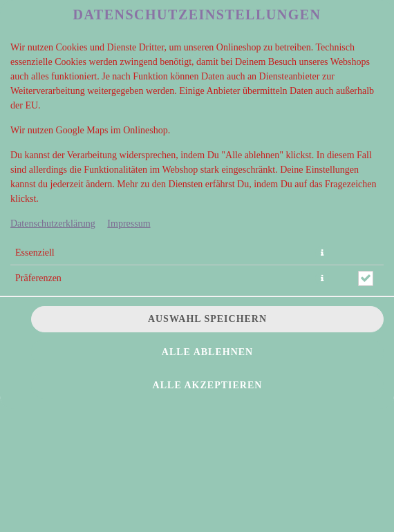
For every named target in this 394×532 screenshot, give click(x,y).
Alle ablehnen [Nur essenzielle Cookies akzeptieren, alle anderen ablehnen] (207, 352)
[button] (322, 253)
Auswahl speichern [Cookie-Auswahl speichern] (207, 319)
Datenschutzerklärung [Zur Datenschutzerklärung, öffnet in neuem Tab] (53, 224)
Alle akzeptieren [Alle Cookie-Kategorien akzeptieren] (208, 385)
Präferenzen (38, 278)
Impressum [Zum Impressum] (129, 224)
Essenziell (35, 253)
